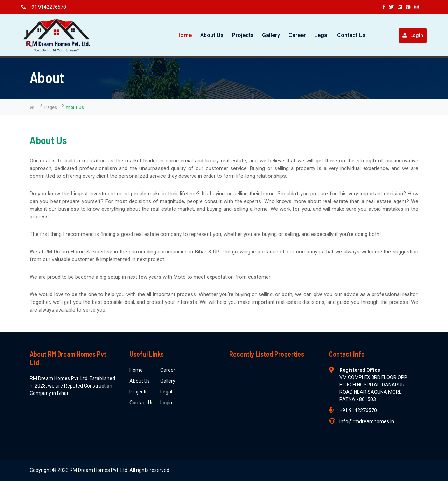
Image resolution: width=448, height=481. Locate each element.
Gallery (271, 35)
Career (297, 35)
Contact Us (351, 35)
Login (413, 35)
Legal (321, 35)
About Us (212, 35)
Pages (51, 107)
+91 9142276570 (44, 7)
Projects (243, 35)
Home (184, 35)
